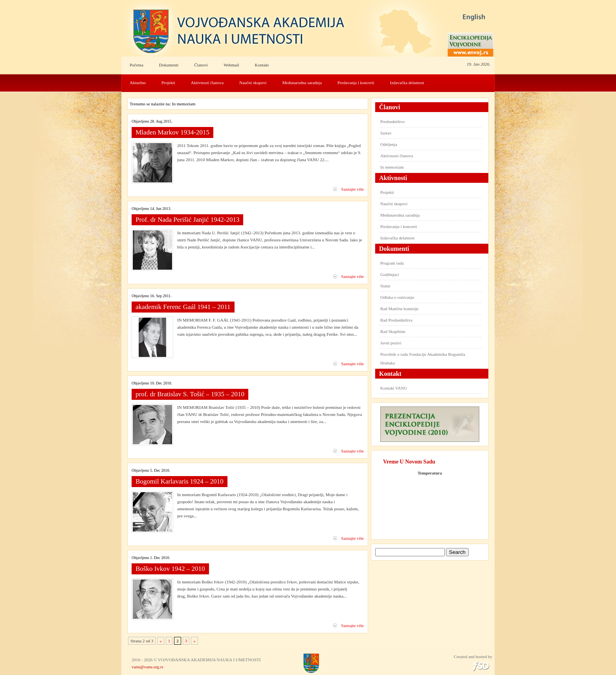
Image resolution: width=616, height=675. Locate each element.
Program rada (392, 263)
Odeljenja (389, 144)
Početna (137, 65)
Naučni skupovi (253, 83)
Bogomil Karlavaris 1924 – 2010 (180, 481)
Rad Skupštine (393, 331)
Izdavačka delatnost (407, 83)
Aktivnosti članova (207, 83)
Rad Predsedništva (396, 320)
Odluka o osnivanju (397, 297)
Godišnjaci (390, 274)
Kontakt (262, 65)
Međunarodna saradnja (302, 83)
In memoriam (392, 167)
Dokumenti (169, 65)
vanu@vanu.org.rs (148, 667)
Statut (385, 286)
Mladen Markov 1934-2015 (172, 132)
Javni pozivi (391, 343)
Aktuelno (138, 83)
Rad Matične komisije (399, 309)
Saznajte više (352, 189)
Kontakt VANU (394, 388)
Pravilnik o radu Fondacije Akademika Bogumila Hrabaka (423, 359)
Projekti (168, 83)
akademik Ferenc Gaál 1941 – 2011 (183, 307)
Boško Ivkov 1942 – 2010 (170, 569)
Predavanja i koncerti (356, 83)
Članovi (201, 65)
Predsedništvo (392, 121)
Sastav (386, 133)
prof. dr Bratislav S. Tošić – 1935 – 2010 (190, 394)
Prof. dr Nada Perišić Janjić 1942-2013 (187, 220)
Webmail (231, 65)
